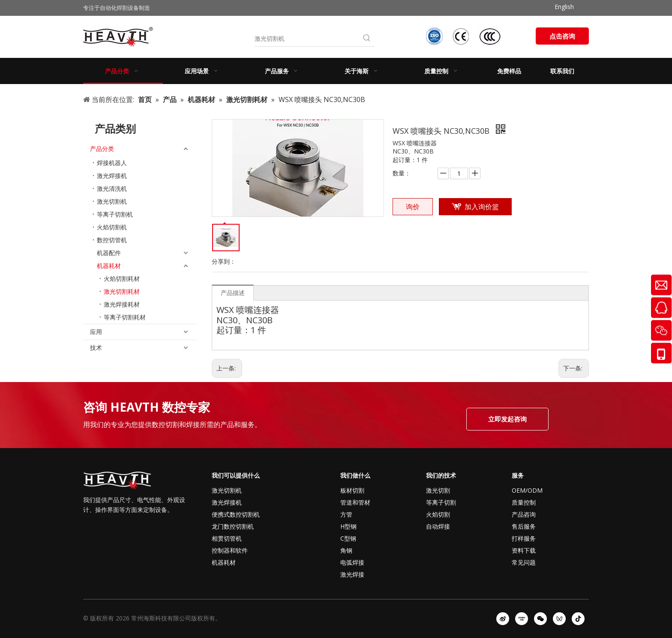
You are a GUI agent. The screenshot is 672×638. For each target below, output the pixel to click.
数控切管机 (112, 240)
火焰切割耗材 (122, 278)
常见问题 (524, 562)
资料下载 (524, 550)
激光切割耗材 (122, 291)
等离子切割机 (115, 214)
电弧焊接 (352, 562)
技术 (96, 348)
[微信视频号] (559, 619)
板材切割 (352, 490)
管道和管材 (355, 502)
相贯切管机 (227, 538)
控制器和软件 (230, 550)
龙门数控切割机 (233, 526)
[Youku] (522, 619)
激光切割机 (112, 201)
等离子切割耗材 (125, 317)
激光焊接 (352, 574)
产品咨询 (524, 514)
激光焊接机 (112, 176)
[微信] (540, 619)
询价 (413, 207)
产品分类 (102, 149)
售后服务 (524, 526)
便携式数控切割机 (236, 514)
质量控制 (524, 502)
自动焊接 (438, 526)
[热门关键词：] (367, 39)
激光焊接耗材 (122, 304)
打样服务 (524, 538)
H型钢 (348, 526)
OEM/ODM (527, 490)
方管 (346, 514)
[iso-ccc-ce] (465, 36)
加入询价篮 (482, 207)
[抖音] (578, 619)
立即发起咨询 (507, 419)
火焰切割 (438, 514)
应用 (96, 332)
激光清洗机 (112, 188)
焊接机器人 (112, 163)
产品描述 (233, 293)
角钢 (346, 550)
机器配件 (109, 253)
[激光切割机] (307, 39)
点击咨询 (562, 36)
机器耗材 (109, 266)
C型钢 (348, 538)
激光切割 (438, 490)
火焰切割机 (112, 227)
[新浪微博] (503, 619)
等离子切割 (441, 502)
